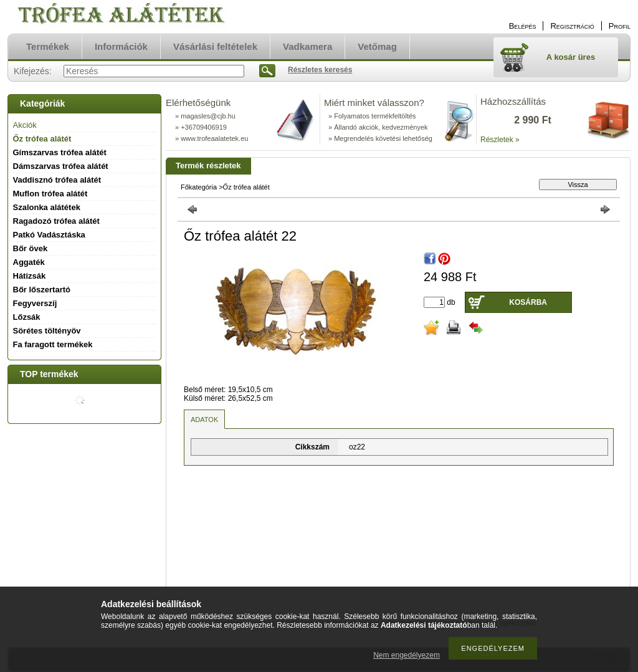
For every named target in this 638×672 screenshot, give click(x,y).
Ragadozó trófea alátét (56, 221)
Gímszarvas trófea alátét (60, 152)
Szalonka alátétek (47, 207)
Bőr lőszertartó (42, 290)
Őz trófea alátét (42, 139)
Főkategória (199, 187)
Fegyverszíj (35, 303)
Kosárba (528, 302)
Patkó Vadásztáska (49, 235)
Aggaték (29, 262)
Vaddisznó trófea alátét (57, 180)
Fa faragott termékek (53, 344)
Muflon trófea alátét (50, 194)
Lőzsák (27, 317)
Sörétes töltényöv (47, 331)
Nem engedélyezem (407, 655)
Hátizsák (30, 276)
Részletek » (500, 140)
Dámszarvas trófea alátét (61, 166)
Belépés (523, 26)
